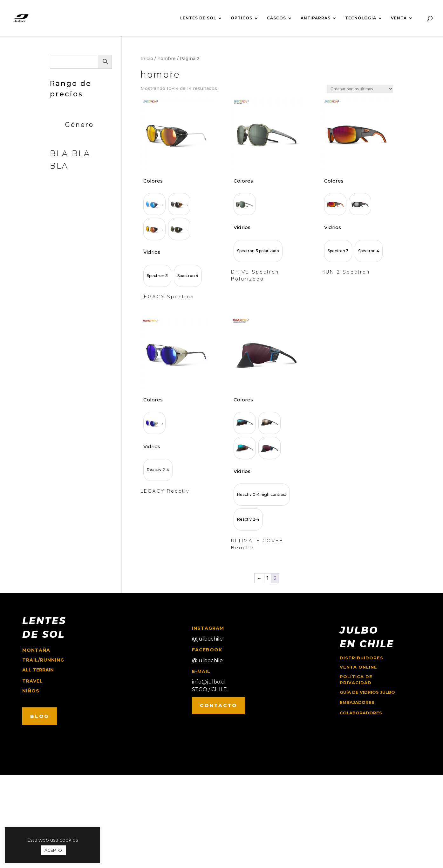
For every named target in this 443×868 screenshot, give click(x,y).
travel (33, 681)
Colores (153, 181)
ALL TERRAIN (38, 670)
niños (31, 691)
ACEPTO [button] (53, 850)
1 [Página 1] (268, 578)
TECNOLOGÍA (361, 18)
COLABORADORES (361, 713)
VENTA (399, 18)
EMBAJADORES (357, 702)
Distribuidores (361, 658)
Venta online (358, 667)
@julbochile (207, 639)
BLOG (40, 716)
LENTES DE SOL (198, 18)
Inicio (147, 59)
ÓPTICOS (242, 18)
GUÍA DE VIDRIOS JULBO (367, 692)
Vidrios (152, 252)
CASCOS (276, 18)
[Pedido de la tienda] (360, 89)
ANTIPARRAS (316, 18)
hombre (167, 59)
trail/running (43, 660)
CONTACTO (218, 705)
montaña (36, 650)
